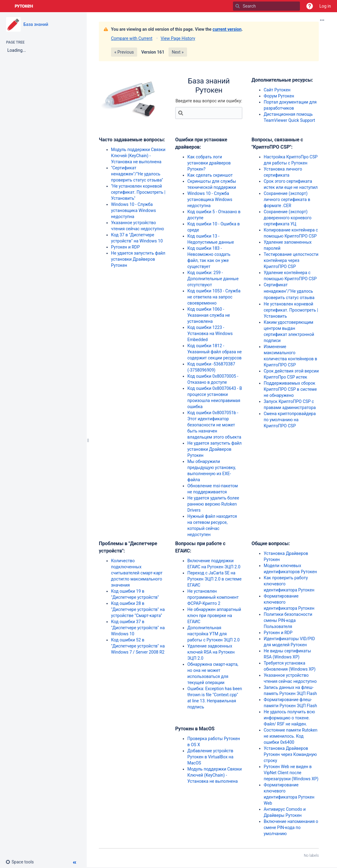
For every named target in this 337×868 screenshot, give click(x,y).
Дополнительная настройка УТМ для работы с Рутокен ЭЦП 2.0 (214, 634)
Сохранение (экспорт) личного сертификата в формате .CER (287, 199)
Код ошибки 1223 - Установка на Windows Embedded (210, 333)
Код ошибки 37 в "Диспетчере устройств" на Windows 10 (138, 628)
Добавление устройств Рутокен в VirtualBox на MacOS (210, 757)
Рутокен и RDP (125, 247)
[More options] (322, 20)
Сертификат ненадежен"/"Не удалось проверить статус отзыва (289, 291)
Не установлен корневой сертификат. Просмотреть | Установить (291, 310)
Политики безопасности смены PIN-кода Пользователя (288, 620)
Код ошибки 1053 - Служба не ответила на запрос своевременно (214, 297)
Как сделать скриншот (210, 175)
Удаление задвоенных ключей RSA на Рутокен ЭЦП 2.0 (211, 652)
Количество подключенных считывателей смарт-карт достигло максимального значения (137, 573)
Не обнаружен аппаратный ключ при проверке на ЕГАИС (214, 616)
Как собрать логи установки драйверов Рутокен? (209, 163)
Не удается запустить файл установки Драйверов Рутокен (138, 259)
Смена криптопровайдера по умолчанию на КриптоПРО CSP (290, 420)
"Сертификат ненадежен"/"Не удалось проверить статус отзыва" (137, 174)
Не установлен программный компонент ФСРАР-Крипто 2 (213, 597)
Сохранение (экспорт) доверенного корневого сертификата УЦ (288, 218)
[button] (310, 6)
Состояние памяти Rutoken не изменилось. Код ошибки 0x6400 (291, 736)
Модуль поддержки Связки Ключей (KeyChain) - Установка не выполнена (138, 156)
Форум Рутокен (279, 96)
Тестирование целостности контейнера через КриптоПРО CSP (291, 260)
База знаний (36, 24)
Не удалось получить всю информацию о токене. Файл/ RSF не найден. (289, 718)
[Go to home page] (24, 6)
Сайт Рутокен (277, 90)
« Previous (124, 52)
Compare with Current (132, 38)
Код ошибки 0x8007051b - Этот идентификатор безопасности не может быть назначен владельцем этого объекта (214, 425)
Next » (178, 52)
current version (227, 29)
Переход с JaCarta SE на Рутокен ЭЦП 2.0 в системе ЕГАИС (214, 579)
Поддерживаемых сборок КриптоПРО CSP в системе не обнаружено (290, 389)
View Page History (178, 38)
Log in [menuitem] (325, 6)
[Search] (238, 6)
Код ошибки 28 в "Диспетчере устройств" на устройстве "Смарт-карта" (138, 609)
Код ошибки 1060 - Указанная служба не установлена (209, 315)
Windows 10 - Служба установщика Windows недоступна (134, 210)
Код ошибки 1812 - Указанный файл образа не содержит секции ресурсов (215, 352)
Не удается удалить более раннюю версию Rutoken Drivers (213, 504)
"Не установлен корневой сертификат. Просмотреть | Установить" (138, 192)
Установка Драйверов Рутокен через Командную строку (290, 754)
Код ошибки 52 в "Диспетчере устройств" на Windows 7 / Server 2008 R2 (138, 646)
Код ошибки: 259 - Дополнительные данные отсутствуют (213, 279)
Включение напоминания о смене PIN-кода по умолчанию (291, 827)
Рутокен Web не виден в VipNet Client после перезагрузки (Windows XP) (291, 773)
